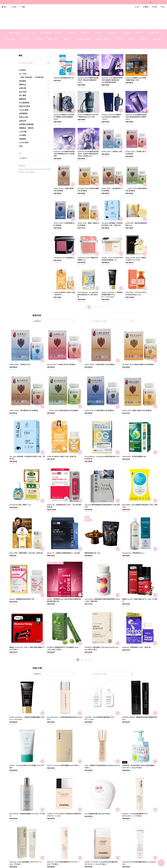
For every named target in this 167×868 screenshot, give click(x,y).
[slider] (19, 169)
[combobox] (35, 158)
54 (112, 307)
